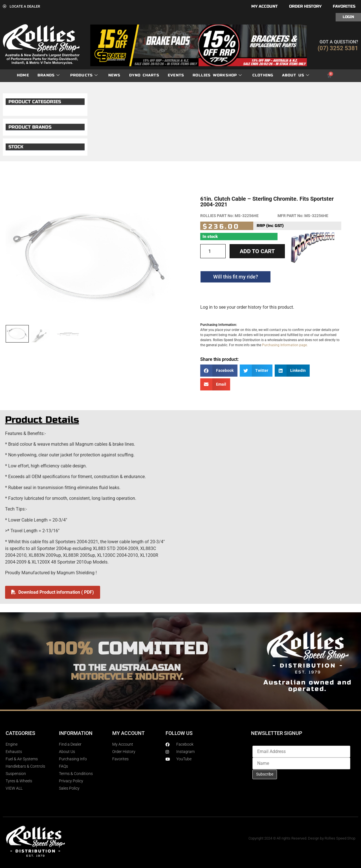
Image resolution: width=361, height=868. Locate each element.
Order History (305, 6)
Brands (49, 75)
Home (23, 75)
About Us (296, 75)
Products (84, 75)
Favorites (344, 6)
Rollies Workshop (217, 75)
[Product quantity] (213, 251)
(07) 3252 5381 (338, 48)
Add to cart (257, 251)
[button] (219, 371)
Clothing (263, 75)
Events (176, 75)
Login (348, 17)
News (115, 75)
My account (265, 6)
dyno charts (144, 75)
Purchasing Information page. (285, 345)
